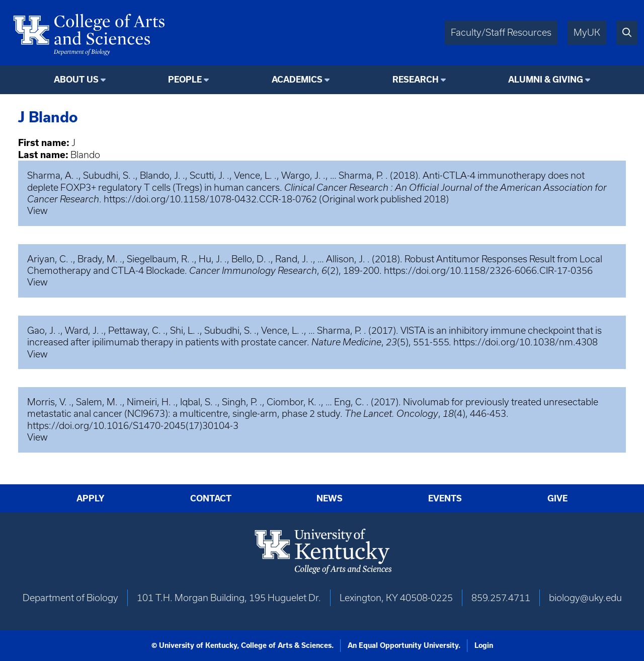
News (330, 498)
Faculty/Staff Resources (501, 32)
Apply (91, 498)
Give (557, 498)
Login (484, 645)
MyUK (587, 32)
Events (445, 498)
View (37, 211)
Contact (211, 498)
